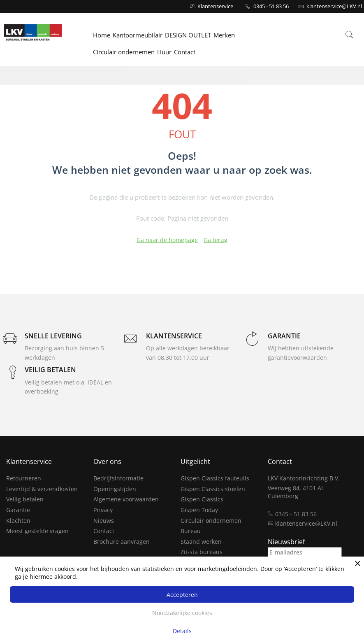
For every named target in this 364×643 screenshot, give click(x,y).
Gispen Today (199, 510)
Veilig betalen (25, 499)
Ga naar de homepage (167, 240)
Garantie (18, 510)
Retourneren (24, 478)
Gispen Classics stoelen (213, 489)
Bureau (191, 531)
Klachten (18, 521)
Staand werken (201, 542)
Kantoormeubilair (138, 35)
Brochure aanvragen (122, 542)
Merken (224, 35)
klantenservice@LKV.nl (306, 523)
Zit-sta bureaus (202, 552)
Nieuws (104, 521)
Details (182, 631)
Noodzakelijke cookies (182, 613)
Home (102, 35)
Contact (185, 52)
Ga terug (216, 240)
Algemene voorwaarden (126, 499)
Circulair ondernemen (124, 52)
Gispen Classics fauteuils (215, 478)
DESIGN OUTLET (188, 35)
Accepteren (182, 595)
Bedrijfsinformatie (118, 478)
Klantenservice (215, 6)
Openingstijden (115, 489)
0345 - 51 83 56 (271, 6)
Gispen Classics (202, 499)
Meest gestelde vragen (37, 531)
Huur (164, 52)
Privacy (103, 510)
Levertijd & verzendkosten (42, 489)
